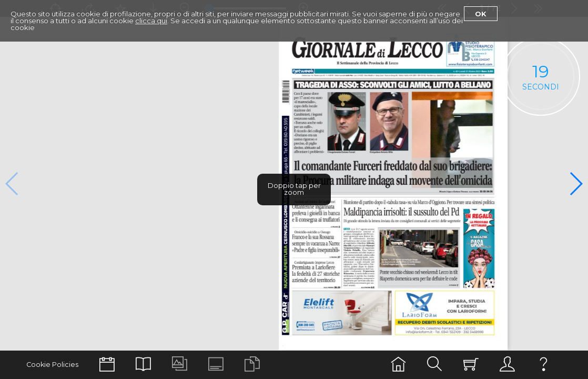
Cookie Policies (52, 365)
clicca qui (151, 21)
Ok (481, 14)
